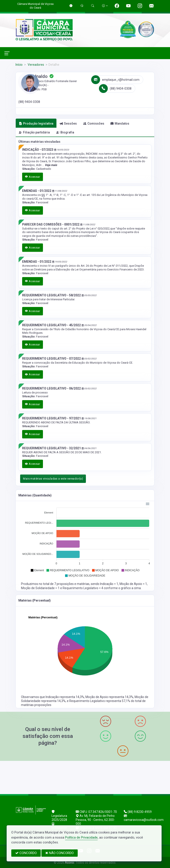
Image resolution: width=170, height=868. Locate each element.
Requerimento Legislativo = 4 (83, 588)
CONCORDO (26, 853)
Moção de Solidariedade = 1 (41, 588)
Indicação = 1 (109, 584)
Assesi (70, 862)
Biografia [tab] (65, 132)
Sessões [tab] (68, 123)
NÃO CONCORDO (60, 853)
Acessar (33, 177)
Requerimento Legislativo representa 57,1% (100, 701)
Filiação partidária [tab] (34, 132)
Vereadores (36, 65)
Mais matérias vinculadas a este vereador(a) (53, 479)
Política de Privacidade (81, 837)
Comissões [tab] (94, 123)
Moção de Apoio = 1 (133, 584)
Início (19, 65)
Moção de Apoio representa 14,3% (109, 697)
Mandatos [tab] (120, 123)
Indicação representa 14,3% (65, 697)
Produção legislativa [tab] (36, 123)
